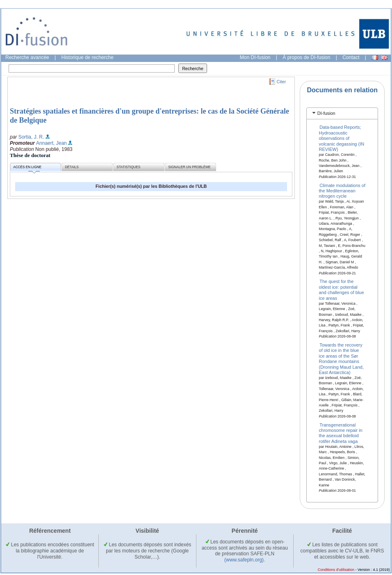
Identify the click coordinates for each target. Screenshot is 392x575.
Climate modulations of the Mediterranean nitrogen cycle (342, 191)
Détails (72, 167)
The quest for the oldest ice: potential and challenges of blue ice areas (342, 290)
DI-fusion (326, 113)
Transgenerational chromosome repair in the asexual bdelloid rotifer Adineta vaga (341, 433)
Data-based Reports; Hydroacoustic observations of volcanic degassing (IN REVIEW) (342, 138)
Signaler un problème (189, 167)
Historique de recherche (88, 57)
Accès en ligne (27, 168)
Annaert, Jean (51, 143)
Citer (281, 82)
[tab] (342, 113)
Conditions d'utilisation (336, 570)
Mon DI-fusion (255, 57)
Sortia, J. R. (31, 137)
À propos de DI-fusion (306, 57)
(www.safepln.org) (244, 560)
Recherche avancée (27, 57)
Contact (351, 57)
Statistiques (128, 167)
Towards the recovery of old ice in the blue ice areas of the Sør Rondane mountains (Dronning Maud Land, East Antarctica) (341, 359)
